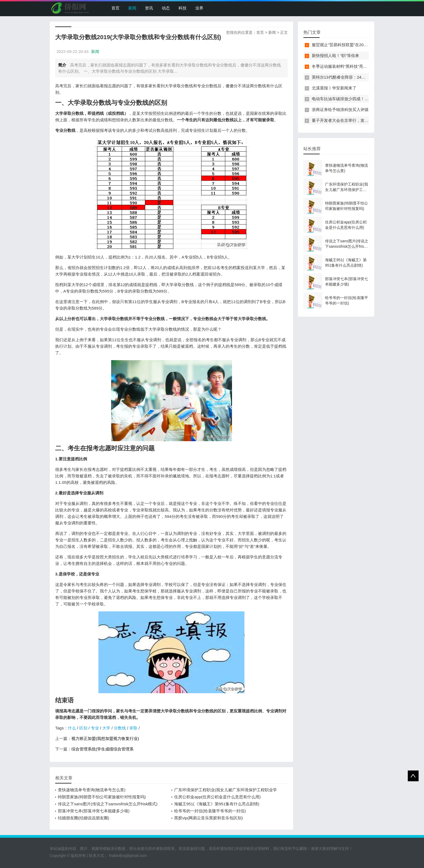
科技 (183, 8)
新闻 (132, 8)
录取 (133, 728)
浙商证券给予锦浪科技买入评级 (340, 110)
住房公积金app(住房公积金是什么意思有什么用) (217, 797)
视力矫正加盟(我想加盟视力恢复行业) (105, 738)
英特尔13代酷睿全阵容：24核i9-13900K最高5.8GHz (359, 77)
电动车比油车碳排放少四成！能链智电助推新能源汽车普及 (365, 99)
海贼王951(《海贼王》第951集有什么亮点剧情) (217, 804)
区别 (83, 728)
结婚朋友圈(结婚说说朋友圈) (84, 818)
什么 (72, 728)
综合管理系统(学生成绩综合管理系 (102, 749)
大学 (106, 728)
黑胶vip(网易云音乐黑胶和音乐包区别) (208, 818)
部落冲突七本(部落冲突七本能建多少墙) (94, 811)
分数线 (120, 728)
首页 (115, 8)
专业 (95, 728)
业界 (199, 8)
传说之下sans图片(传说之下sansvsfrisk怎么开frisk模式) (108, 804)
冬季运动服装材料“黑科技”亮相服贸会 (346, 66)
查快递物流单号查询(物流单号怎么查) (92, 790)
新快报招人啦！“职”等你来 (335, 56)
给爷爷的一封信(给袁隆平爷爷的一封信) (210, 811)
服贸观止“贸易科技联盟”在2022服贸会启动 (350, 45)
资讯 (149, 8)
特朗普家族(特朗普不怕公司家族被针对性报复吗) (102, 797)
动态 (166, 8)
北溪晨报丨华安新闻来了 (334, 88)
